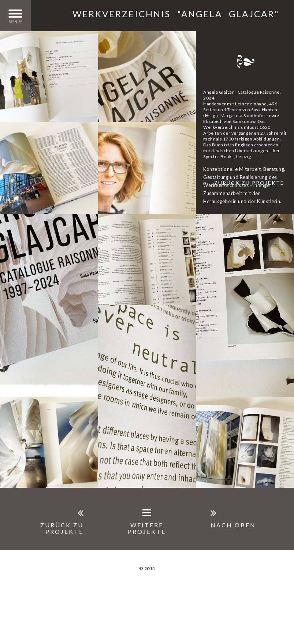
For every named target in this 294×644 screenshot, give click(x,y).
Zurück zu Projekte (244, 183)
